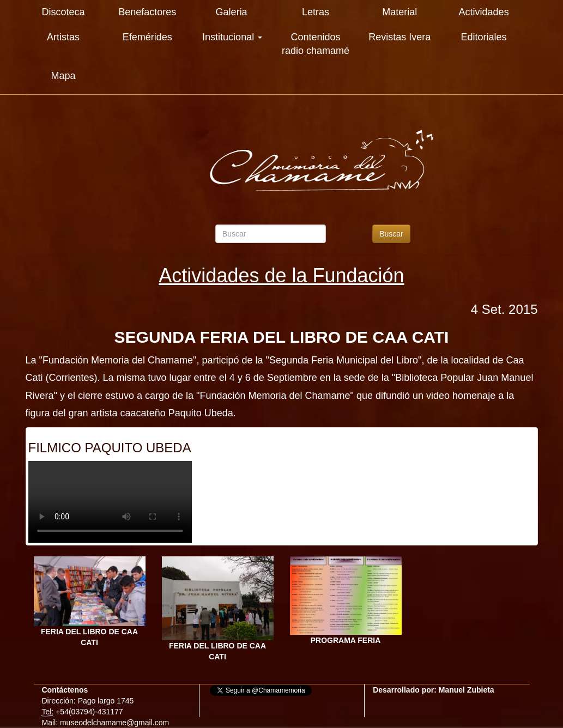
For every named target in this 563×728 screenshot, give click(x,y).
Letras (316, 12)
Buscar (391, 234)
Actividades (484, 12)
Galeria (232, 12)
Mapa (63, 76)
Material (399, 12)
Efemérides (147, 37)
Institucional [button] (232, 37)
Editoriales (484, 37)
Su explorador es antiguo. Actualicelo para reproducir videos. (110, 502)
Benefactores (147, 12)
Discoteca (63, 12)
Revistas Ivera (399, 37)
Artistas (63, 37)
